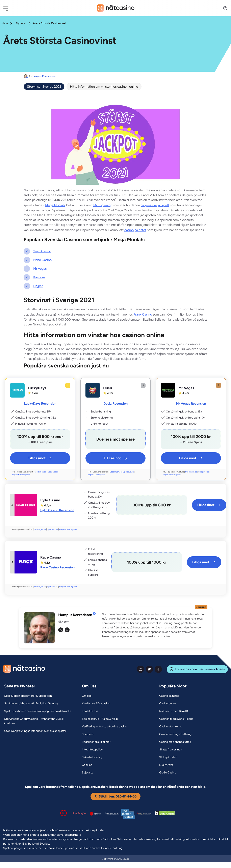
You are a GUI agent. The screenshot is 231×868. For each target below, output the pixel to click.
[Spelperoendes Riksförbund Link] (112, 814)
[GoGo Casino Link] (168, 773)
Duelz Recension (115, 403)
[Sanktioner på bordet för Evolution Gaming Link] (31, 704)
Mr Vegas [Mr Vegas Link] (186, 388)
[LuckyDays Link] (17, 390)
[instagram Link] (140, 669)
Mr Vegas (40, 269)
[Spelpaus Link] (88, 734)
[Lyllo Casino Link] (26, 505)
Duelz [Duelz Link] (108, 388)
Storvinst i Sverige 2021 (44, 87)
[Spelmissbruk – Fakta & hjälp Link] (100, 719)
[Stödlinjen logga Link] (80, 814)
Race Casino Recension (57, 567)
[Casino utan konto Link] (171, 727)
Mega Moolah (55, 205)
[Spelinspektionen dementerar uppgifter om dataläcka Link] (38, 711)
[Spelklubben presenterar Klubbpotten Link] (28, 696)
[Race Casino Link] (26, 562)
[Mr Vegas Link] (168, 390)
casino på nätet (135, 230)
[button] (8, 8)
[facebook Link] (158, 669)
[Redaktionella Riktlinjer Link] (96, 742)
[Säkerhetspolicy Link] (92, 757)
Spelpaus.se (53, 472)
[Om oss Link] (87, 696)
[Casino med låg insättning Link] (175, 734)
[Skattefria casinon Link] (171, 750)
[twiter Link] (149, 669)
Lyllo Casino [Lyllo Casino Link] (50, 500)
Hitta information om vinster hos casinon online (104, 87)
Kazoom (39, 277)
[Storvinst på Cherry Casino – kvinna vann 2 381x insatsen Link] (38, 721)
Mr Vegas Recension (191, 403)
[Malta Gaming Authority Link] (144, 814)
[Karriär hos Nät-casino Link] (96, 704)
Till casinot (40, 458)
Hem (5, 23)
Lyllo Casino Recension (57, 510)
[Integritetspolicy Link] (92, 750)
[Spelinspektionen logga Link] (128, 814)
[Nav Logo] (116, 8)
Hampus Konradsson (44, 76)
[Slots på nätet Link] (168, 757)
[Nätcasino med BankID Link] (174, 711)
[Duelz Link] (93, 390)
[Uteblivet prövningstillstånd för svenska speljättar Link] (35, 731)
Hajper (38, 286)
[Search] (223, 8)
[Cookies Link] (87, 765)
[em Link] (67, 630)
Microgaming (103, 205)
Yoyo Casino (42, 251)
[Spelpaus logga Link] (96, 814)
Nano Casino (42, 260)
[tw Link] (61, 630)
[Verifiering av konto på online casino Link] (104, 727)
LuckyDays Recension (40, 403)
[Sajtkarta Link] (87, 773)
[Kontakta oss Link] (90, 711)
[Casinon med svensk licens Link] (176, 719)
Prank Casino (143, 314)
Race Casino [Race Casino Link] (51, 557)
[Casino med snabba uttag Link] (175, 742)
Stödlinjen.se (40, 472)
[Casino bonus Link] (168, 704)
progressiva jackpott (155, 205)
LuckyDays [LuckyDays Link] (37, 388)
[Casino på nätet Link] (169, 696)
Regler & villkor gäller (21, 475)
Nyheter (21, 23)
